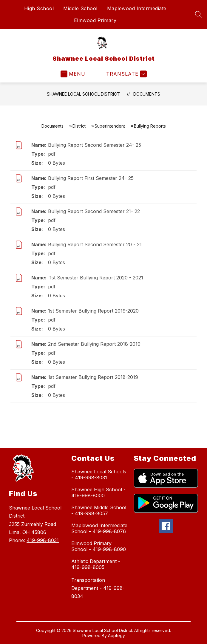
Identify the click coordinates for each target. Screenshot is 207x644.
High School (39, 8)
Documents (147, 94)
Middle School (80, 8)
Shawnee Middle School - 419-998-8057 (99, 510)
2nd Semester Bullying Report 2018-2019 (94, 344)
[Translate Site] (126, 74)
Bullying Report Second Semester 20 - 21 (95, 244)
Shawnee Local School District (83, 94)
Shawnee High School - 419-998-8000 (98, 492)
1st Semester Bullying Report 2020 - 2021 (96, 278)
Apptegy (116, 635)
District (79, 126)
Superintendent (110, 126)
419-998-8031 (43, 540)
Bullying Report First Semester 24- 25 (91, 178)
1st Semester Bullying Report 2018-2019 (93, 377)
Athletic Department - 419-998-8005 (96, 564)
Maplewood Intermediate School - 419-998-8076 (99, 528)
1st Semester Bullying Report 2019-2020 (93, 311)
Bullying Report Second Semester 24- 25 (95, 145)
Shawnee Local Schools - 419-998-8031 (99, 475)
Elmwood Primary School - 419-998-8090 (99, 546)
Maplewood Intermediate (137, 8)
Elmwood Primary (95, 20)
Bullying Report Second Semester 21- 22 (94, 211)
